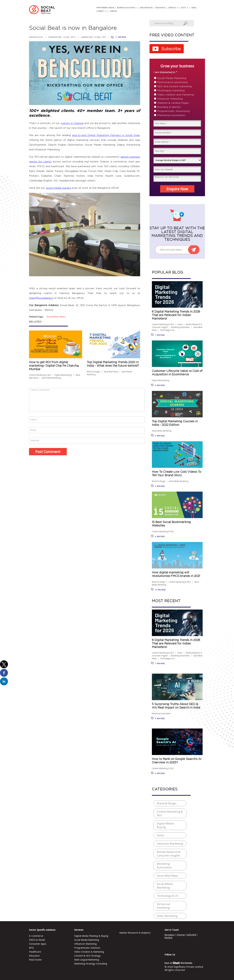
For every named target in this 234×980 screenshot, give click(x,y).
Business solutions (126, 8)
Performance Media (105, 8)
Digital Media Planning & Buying (91, 936)
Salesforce (160, 8)
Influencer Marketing (170, 99)
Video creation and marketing (176, 95)
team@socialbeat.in (41, 298)
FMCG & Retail (37, 940)
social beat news (56, 317)
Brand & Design (94, 372)
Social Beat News (111, 372)
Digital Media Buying (63, 375)
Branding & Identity (169, 107)
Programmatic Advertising (173, 111)
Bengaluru (170, 935)
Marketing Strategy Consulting (91, 964)
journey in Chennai (72, 123)
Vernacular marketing (164, 906)
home (180, 324)
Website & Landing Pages (173, 103)
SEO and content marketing (174, 86)
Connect (100, 11)
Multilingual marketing (171, 91)
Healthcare (35, 952)
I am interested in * (165, 72)
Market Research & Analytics (135, 933)
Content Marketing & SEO (40, 375)
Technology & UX (167, 330)
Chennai (181, 935)
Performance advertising (172, 82)
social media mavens (58, 188)
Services (172, 8)
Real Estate (35, 960)
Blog (184, 8)
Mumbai (168, 938)
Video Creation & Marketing (89, 952)
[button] (4, 664)
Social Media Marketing (51, 378)
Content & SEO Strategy (87, 956)
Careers (113, 11)
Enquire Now (177, 189)
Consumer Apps (38, 944)
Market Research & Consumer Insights (169, 854)
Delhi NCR (191, 935)
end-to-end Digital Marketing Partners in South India (106, 135)
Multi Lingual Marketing (87, 960)
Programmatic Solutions (87, 948)
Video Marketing (167, 916)
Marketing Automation (171, 115)
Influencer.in (146, 8)
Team (193, 8)
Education (34, 956)
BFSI (31, 948)
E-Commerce (36, 936)
